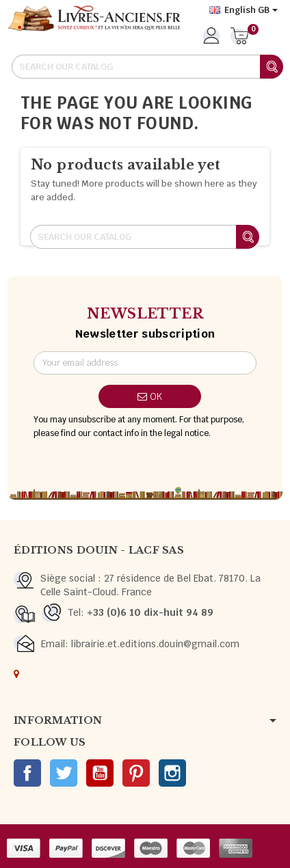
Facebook (27, 773)
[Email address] (145, 363)
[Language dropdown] (243, 10)
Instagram (172, 773)
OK (150, 396)
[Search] (147, 67)
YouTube (100, 773)
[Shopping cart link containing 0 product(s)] (240, 37)
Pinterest (136, 773)
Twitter (64, 773)
